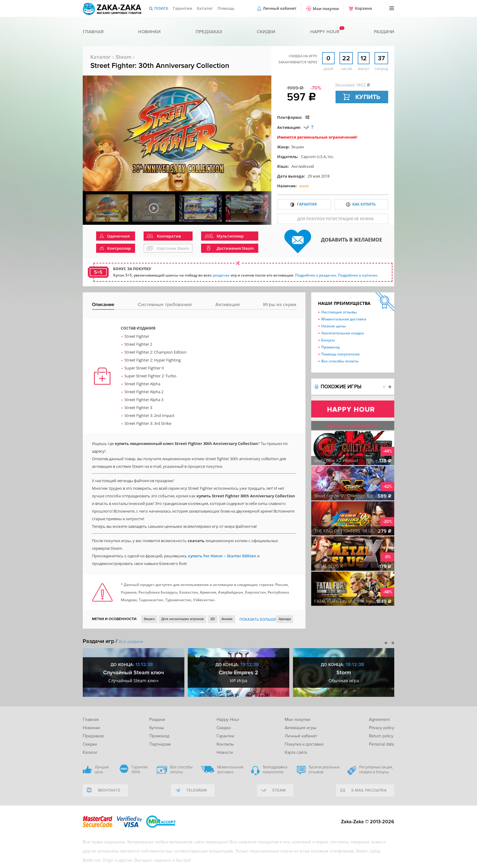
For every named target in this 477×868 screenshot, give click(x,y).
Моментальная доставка (344, 319)
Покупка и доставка (304, 744)
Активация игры (301, 728)
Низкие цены (334, 326)
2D (213, 619)
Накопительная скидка (343, 333)
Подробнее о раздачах (316, 275)
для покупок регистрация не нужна (335, 219)
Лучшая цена (102, 770)
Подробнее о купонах (358, 275)
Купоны (157, 728)
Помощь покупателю (340, 354)
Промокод (330, 347)
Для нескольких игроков (183, 619)
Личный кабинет (280, 8)
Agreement (379, 720)
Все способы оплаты (340, 361)
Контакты (225, 744)
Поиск (161, 8)
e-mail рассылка (369, 790)
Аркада (285, 619)
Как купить (364, 204)
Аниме (227, 619)
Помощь (226, 8)
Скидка (224, 728)
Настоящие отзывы (339, 312)
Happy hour (325, 32)
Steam (124, 57)
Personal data (381, 744)
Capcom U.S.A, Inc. (317, 157)
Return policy (381, 736)
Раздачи (384, 32)
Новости (225, 752)
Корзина (364, 8)
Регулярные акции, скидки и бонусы (376, 770)
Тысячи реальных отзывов (324, 770)
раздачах (221, 275)
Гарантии (183, 8)
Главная (93, 32)
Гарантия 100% (139, 770)
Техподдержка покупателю (275, 770)
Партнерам (160, 744)
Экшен (298, 147)
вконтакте (109, 790)
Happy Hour (228, 720)
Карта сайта (296, 752)
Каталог (205, 8)
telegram (197, 790)
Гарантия (307, 204)
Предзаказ (209, 32)
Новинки (149, 32)
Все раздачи (131, 642)
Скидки (266, 32)
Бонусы (328, 340)
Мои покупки (326, 9)
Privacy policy (382, 728)
